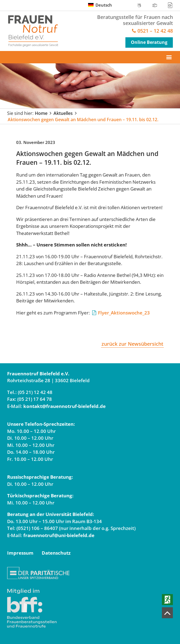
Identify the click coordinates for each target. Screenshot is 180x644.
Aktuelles (63, 113)
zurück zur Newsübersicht (132, 344)
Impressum (20, 553)
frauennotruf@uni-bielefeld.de (59, 535)
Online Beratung (149, 42)
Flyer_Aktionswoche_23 (124, 313)
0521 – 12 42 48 (155, 31)
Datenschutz (56, 553)
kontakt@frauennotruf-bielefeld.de (64, 406)
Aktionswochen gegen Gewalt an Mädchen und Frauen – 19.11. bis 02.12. (83, 120)
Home (41, 113)
